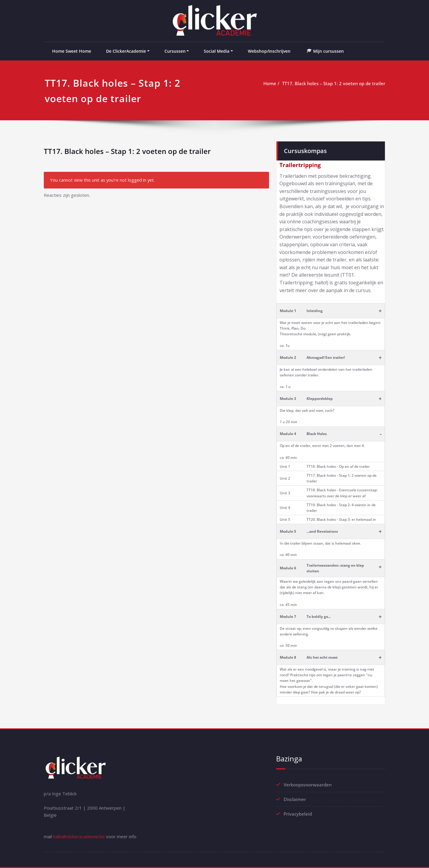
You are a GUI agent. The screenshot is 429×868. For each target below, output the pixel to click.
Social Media (217, 51)
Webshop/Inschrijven (269, 51)
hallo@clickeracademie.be (79, 836)
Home (270, 83)
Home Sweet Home (72, 51)
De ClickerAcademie (126, 51)
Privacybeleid (298, 814)
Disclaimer (295, 799)
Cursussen (175, 51)
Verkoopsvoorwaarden (308, 785)
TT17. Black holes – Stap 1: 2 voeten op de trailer (334, 83)
